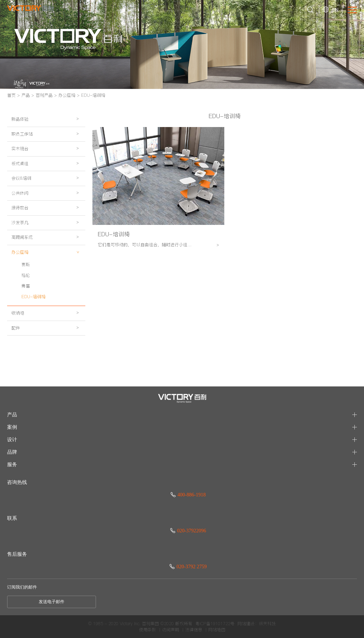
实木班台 (47, 157)
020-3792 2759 (188, 567)
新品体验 (47, 121)
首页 (11, 95)
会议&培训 (47, 193)
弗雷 (26, 320)
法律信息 (194, 630)
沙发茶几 (47, 248)
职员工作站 (47, 139)
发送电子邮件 (52, 602)
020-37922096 (188, 531)
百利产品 (44, 95)
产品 (26, 95)
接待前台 (47, 230)
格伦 (26, 309)
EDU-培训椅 (93, 95)
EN (335, 10)
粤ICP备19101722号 (215, 624)
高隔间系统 (47, 266)
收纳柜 (47, 349)
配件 (47, 367)
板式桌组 (47, 175)
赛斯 (26, 298)
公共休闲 (47, 212)
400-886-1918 (188, 495)
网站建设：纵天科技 (257, 624)
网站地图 (217, 630)
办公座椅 (67, 95)
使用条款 (148, 630)
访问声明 (171, 630)
